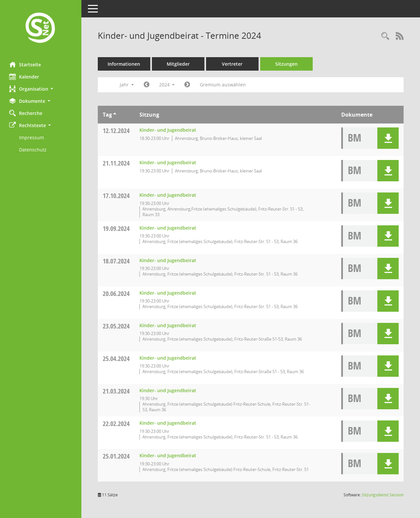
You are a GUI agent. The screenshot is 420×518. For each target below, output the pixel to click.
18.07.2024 (117, 261)
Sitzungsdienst (383, 495)
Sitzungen (287, 64)
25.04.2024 (117, 359)
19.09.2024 (117, 228)
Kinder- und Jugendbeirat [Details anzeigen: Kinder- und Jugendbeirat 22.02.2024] (168, 423)
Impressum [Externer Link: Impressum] (32, 137)
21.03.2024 (117, 391)
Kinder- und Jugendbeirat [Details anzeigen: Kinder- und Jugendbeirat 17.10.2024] (168, 195)
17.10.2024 (117, 196)
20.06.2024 (117, 293)
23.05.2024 (117, 326)
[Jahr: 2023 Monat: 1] (147, 85)
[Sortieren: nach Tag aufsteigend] (115, 115)
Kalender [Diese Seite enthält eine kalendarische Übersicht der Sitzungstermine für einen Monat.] (25, 77)
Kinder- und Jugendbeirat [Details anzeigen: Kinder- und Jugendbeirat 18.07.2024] (168, 260)
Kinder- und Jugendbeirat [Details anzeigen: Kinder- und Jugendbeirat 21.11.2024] (168, 162)
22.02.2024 (117, 424)
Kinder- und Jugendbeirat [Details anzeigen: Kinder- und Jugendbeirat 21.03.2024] (168, 390)
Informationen (125, 64)
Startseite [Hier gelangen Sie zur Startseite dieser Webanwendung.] (26, 64)
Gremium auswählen (224, 85)
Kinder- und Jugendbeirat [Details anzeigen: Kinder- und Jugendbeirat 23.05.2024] (168, 325)
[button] (41, 89)
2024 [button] (168, 85)
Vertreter (233, 64)
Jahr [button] (127, 85)
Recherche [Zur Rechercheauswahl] (26, 113)
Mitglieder (179, 64)
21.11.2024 (117, 163)
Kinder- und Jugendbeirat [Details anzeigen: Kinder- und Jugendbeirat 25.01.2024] (168, 455)
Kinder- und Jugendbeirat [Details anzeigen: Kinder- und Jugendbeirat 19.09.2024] (168, 228)
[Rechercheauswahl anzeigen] (385, 36)
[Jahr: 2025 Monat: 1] (188, 85)
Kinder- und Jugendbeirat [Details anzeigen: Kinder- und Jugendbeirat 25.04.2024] (168, 358)
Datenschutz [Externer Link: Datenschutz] (33, 150)
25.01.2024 (117, 456)
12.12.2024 (117, 131)
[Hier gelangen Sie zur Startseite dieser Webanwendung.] (41, 28)
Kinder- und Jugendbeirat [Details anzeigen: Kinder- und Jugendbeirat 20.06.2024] (168, 293)
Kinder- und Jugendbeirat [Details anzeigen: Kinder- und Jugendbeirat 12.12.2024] (168, 130)
